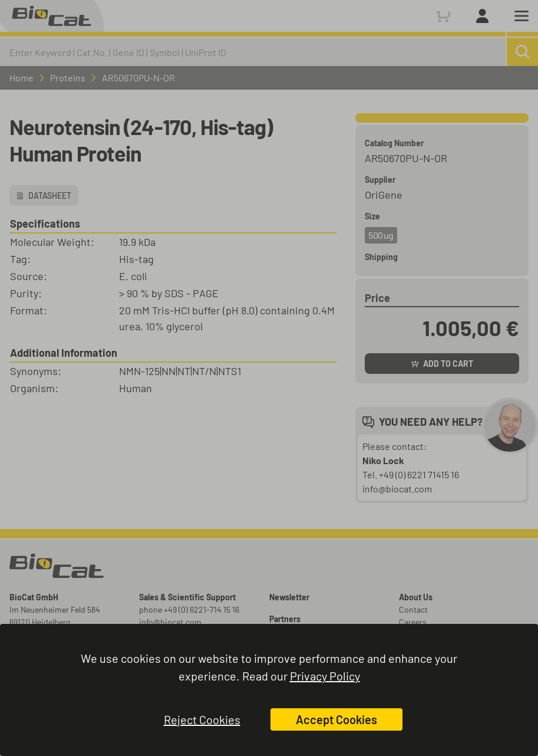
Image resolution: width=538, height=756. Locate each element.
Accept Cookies (336, 719)
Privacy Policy (325, 676)
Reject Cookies (202, 719)
